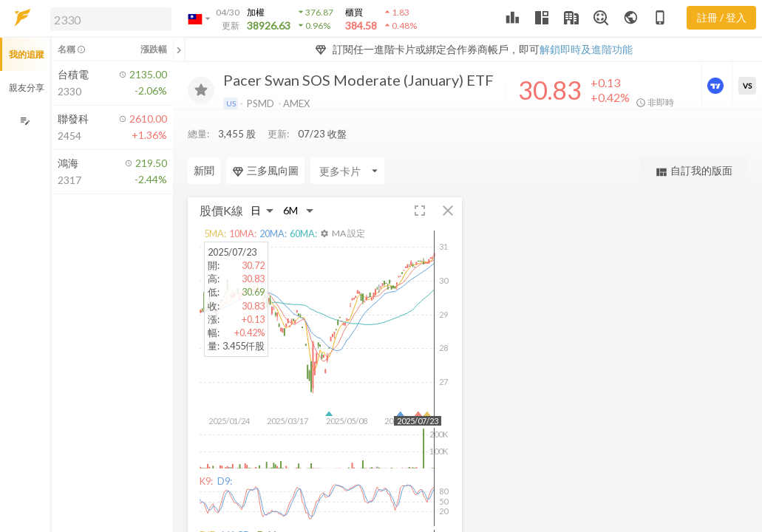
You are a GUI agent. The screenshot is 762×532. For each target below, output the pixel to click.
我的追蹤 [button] (27, 54)
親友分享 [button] (27, 88)
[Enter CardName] (225, 171)
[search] (111, 19)
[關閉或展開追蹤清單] (179, 50)
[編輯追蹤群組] (25, 121)
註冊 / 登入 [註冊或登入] (722, 17)
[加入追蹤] (201, 90)
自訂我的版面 (694, 171)
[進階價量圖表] (717, 86)
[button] (108, 18)
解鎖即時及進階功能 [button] (586, 49)
